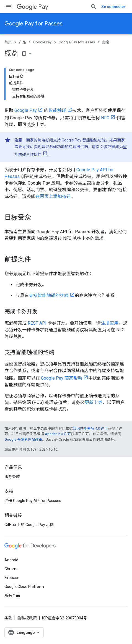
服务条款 (12, 477)
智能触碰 (57, 110)
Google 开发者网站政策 (23, 439)
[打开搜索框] (94, 7)
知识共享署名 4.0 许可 (90, 428)
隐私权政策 (27, 618)
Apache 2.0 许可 (58, 434)
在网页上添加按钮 (53, 196)
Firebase (12, 578)
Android (11, 560)
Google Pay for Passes (33, 24)
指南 (106, 42)
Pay (32, 7)
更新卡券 (94, 402)
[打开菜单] (9, 7)
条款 (8, 618)
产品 (22, 42)
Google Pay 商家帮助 (62, 378)
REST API (37, 323)
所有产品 (12, 595)
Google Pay (42, 42)
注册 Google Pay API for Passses (33, 501)
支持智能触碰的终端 (49, 295)
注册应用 (110, 323)
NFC (105, 118)
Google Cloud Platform (24, 587)
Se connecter (113, 7)
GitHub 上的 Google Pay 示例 (29, 525)
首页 (8, 42)
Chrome (11, 569)
